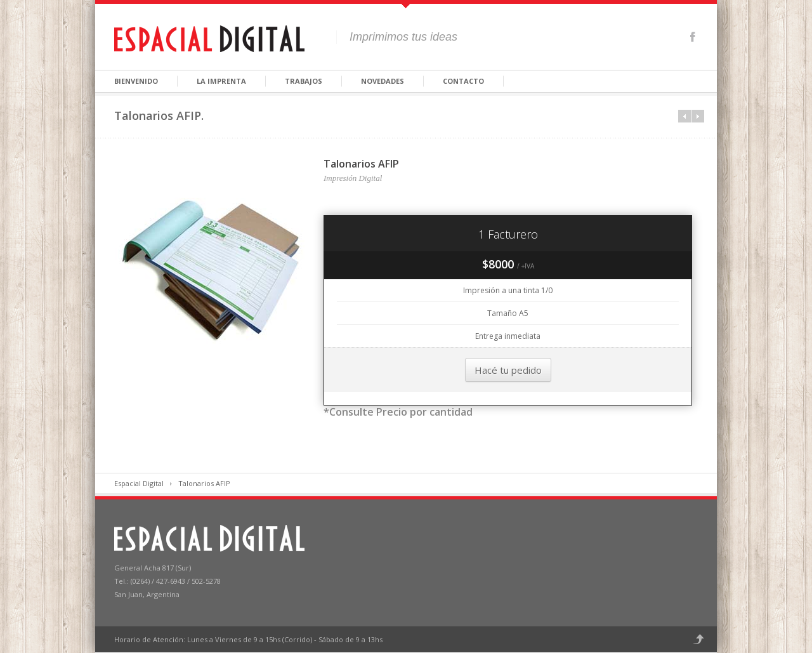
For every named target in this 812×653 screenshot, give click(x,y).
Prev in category (684, 116)
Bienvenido (136, 81)
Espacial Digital (139, 483)
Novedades (383, 81)
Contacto (463, 81)
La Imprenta (221, 81)
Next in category (698, 116)
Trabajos (304, 81)
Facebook (693, 37)
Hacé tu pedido (508, 370)
